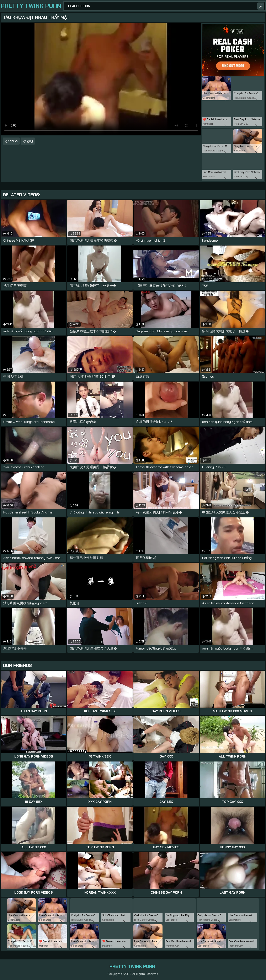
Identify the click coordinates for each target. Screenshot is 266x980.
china (14, 141)
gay (30, 141)
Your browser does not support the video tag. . (101, 79)
